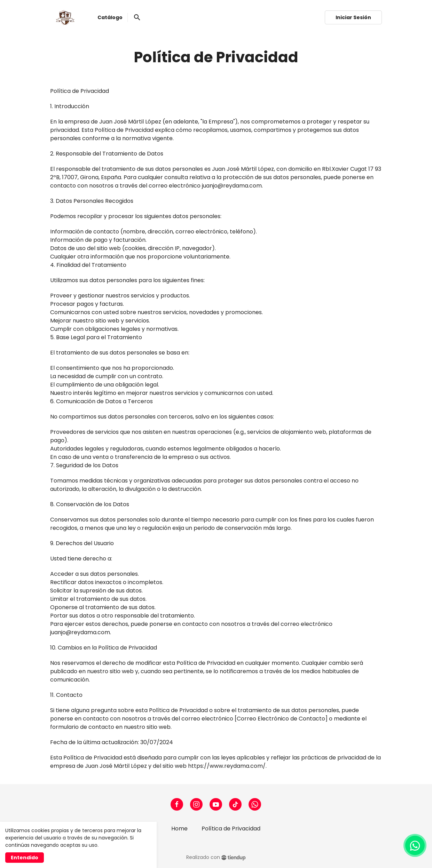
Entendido (25, 858)
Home (179, 829)
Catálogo (110, 17)
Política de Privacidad (231, 829)
